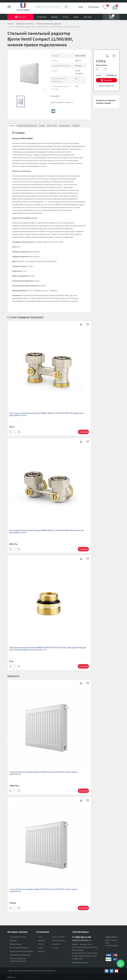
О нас (40, 937)
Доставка (88, 17)
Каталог (22, 17)
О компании (41, 17)
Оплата (41, 944)
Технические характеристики (27, 126)
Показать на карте (80, 962)
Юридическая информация (20, 955)
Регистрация (93, 7)
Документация (64, 126)
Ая (16, 977)
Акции (76, 17)
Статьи (66, 17)
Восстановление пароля (19, 948)
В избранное (114, 56)
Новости (41, 951)
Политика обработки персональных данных (18, 960)
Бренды (55, 17)
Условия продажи (59, 940)
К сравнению (107, 56)
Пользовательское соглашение (21, 951)
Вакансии (56, 944)
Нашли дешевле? (102, 65)
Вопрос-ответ (52, 126)
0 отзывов (55, 96)
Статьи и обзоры (59, 937)
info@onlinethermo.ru (81, 940)
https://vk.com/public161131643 (107, 971)
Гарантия (13, 940)
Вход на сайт (114, 4)
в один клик (106, 86)
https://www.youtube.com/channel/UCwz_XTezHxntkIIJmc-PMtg (116, 971)
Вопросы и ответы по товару (62, 102)
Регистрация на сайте (18, 937)
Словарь (55, 948)
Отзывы (42, 126)
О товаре (11, 126)
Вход (81, 7)
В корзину (108, 80)
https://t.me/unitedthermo (111, 971)
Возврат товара (16, 944)
